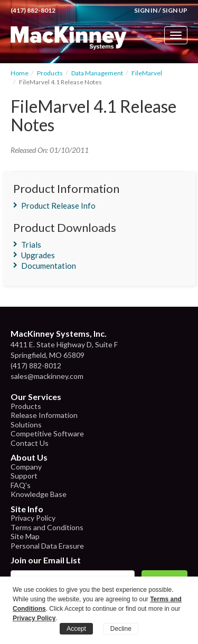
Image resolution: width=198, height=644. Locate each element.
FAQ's (21, 485)
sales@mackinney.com (47, 376)
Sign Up (175, 10)
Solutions (26, 425)
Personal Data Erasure (47, 546)
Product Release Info (58, 206)
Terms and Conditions (47, 527)
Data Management (97, 73)
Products (50, 73)
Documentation (49, 266)
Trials (31, 245)
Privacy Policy (33, 518)
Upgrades (38, 255)
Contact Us (30, 443)
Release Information (44, 415)
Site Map (25, 536)
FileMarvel (147, 73)
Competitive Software (47, 433)
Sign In (146, 10)
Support (24, 476)
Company (26, 467)
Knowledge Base (39, 494)
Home (20, 73)
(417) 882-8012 (33, 10)
